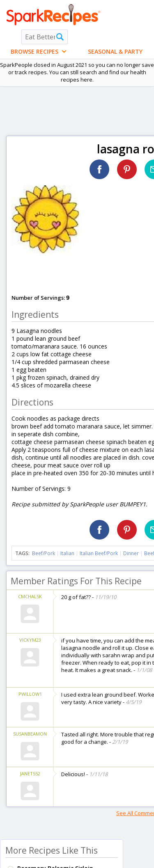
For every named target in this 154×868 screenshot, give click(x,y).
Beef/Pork (44, 553)
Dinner (131, 553)
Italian (67, 553)
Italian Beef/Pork (99, 553)
